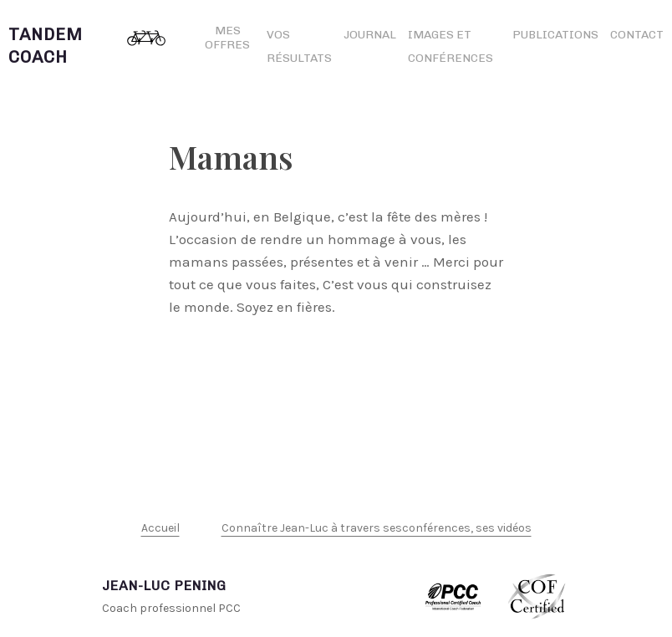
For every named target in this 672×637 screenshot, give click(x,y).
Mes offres (227, 38)
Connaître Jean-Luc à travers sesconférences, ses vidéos (377, 528)
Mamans (231, 157)
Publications (555, 35)
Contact (637, 35)
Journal (370, 35)
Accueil (160, 528)
